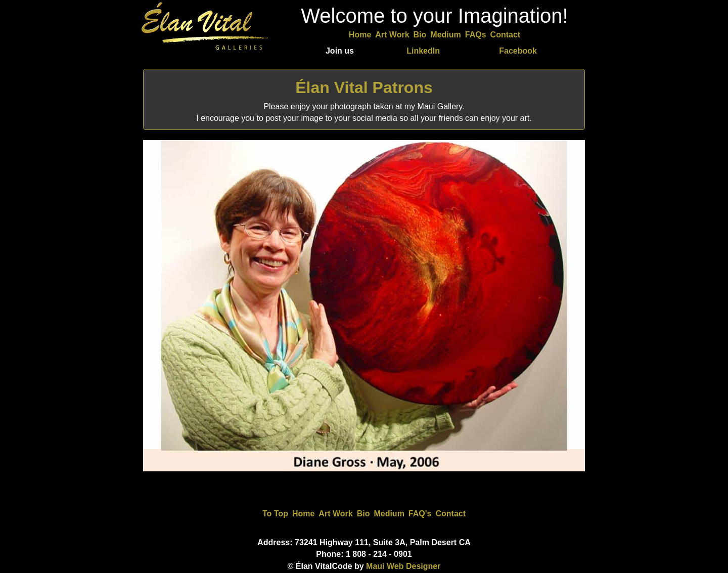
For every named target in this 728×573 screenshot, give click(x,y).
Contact (506, 35)
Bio (420, 35)
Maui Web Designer (403, 566)
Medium (445, 35)
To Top (275, 514)
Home (360, 35)
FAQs (476, 35)
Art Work (392, 35)
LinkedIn (423, 51)
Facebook (518, 51)
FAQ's (420, 514)
